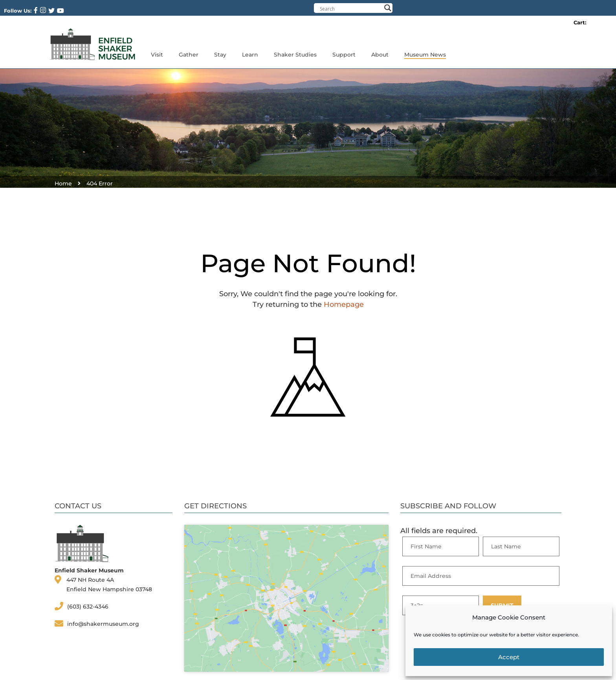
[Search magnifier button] (388, 8)
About (380, 55)
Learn (250, 55)
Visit (157, 55)
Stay (220, 55)
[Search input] (350, 9)
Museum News (425, 55)
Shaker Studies (295, 55)
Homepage (344, 304)
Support (344, 55)
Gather (189, 55)
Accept (509, 657)
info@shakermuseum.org (103, 624)
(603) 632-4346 (88, 607)
